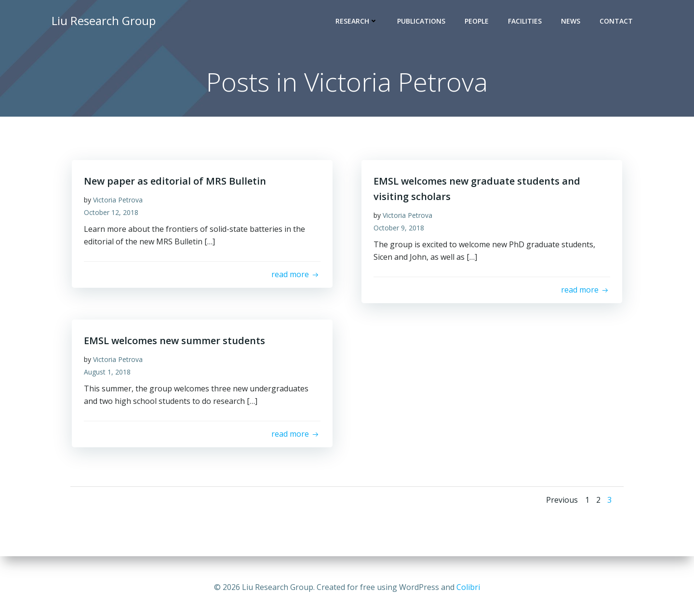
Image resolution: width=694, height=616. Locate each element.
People (478, 22)
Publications (423, 22)
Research (358, 22)
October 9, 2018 (401, 231)
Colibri (468, 587)
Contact (618, 22)
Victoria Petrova (120, 203)
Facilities (526, 22)
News (572, 22)
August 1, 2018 (110, 375)
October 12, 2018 (113, 216)
